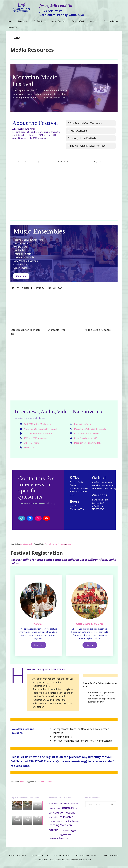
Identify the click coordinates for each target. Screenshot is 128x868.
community (41, 784)
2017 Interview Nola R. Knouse (38, 434)
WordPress (83, 862)
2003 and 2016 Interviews (36, 438)
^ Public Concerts (78, 131)
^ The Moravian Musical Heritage (87, 146)
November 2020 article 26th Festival (40, 429)
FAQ (22, 784)
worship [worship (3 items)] (58, 840)
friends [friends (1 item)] (58, 824)
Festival (48, 544)
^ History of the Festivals (82, 138)
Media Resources (32, 50)
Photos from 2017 (32, 447)
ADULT (38, 624)
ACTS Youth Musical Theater (17, 820)
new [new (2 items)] (61, 833)
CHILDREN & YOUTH (90, 626)
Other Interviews (32, 443)
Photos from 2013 (82, 424)
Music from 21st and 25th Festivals (90, 429)
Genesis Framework (70, 862)
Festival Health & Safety (38, 820)
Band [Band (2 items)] (56, 806)
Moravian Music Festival (21, 6)
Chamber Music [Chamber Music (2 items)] (72, 806)
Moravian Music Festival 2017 (88, 443)
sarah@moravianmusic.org (67, 763)
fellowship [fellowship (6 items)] (67, 819)
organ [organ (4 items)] (73, 832)
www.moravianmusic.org (38, 503)
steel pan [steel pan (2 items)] (67, 837)
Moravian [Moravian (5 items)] (66, 827)
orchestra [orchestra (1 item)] (66, 833)
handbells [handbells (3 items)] (69, 823)
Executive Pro (55, 862)
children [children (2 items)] (52, 810)
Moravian (62, 544)
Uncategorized (26, 544)
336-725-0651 (38, 763)
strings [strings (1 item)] (73, 837)
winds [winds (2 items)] (51, 840)
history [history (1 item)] (76, 824)
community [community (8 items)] (69, 810)
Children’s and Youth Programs (27, 805)
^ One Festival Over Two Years (85, 123)
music (69, 544)
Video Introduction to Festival (88, 434)
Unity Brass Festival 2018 (86, 438)
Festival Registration (37, 553)
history (54, 544)
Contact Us (38, 807)
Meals (17, 808)
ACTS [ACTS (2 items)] (51, 806)
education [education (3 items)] (54, 819)
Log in (91, 862)
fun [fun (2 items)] (62, 823)
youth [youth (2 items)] (65, 840)
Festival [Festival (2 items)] (52, 823)
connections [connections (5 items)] (68, 815)
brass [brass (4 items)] (62, 805)
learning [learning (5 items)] (54, 827)
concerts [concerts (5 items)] (54, 815)
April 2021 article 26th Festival (38, 424)
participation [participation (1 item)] (53, 837)
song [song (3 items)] (60, 837)
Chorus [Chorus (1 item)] (58, 810)
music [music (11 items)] (54, 832)
